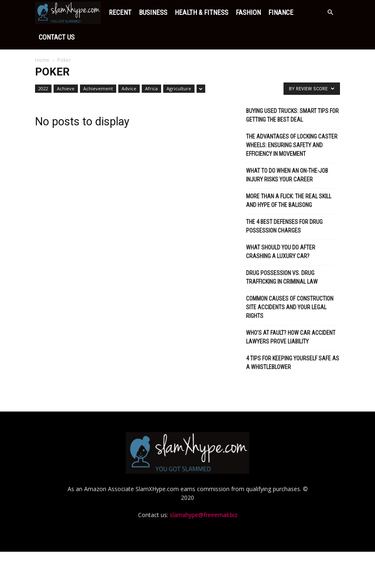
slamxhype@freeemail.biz (204, 551)
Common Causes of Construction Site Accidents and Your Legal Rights (290, 282)
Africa (151, 64)
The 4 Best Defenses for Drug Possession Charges (284, 201)
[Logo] (37, 12)
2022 (43, 64)
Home (42, 35)
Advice (129, 64)
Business (87, 12)
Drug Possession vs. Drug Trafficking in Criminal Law (282, 253)
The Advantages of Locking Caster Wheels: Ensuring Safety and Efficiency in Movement (292, 120)
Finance (215, 12)
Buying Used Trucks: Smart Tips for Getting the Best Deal (292, 91)
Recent (54, 12)
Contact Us (253, 12)
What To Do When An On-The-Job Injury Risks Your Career (287, 150)
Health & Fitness (136, 12)
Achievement (98, 64)
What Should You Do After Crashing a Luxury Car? (281, 227)
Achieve (66, 64)
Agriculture (179, 64)
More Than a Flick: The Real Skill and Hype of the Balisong (289, 176)
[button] (330, 13)
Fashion (182, 12)
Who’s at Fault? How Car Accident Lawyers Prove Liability (291, 312)
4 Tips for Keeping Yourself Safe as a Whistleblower (293, 338)
